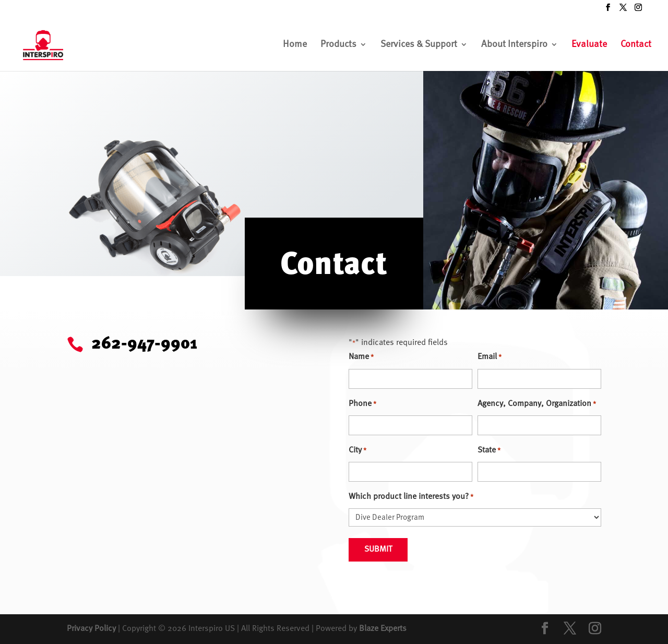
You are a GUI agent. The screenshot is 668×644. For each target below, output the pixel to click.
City (357, 451)
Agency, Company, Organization (537, 404)
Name (361, 357)
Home (295, 45)
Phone (362, 404)
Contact (636, 45)
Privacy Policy (91, 629)
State (489, 451)
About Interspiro (514, 45)
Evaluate (589, 45)
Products (338, 45)
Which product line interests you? (411, 497)
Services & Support (419, 45)
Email (490, 357)
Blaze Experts (383, 629)
